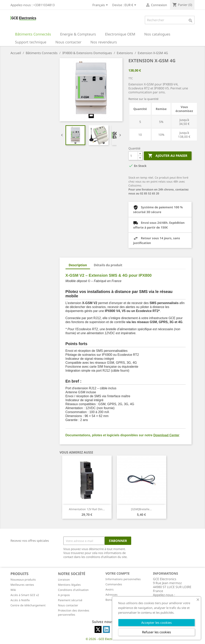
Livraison (64, 579)
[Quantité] (133, 156)
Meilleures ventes (22, 585)
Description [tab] (78, 265)
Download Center (166, 435)
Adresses (112, 595)
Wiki (13, 590)
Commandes (114, 584)
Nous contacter (68, 605)
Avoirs (110, 589)
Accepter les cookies (157, 623)
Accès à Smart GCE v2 (25, 595)
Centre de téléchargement (28, 605)
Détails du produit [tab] (108, 265)
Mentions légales (69, 585)
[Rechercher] (170, 20)
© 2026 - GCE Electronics (103, 639)
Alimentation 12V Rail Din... (87, 509)
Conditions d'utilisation (73, 590)
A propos (64, 595)
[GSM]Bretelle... (141, 509)
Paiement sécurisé (70, 600)
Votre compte (118, 573)
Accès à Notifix (20, 600)
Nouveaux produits (23, 579)
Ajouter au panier (168, 156)
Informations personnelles (123, 579)
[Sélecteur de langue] (101, 5)
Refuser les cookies (157, 632)
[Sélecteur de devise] (131, 5)
